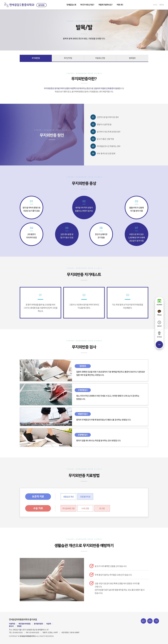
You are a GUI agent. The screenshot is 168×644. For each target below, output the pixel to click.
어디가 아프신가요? (87, 5)
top (159, 345)
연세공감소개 (71, 5)
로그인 (155, 5)
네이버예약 (159, 302)
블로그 (144, 621)
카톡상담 (159, 313)
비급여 (49, 624)
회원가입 (162, 5)
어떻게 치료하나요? (105, 5)
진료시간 (159, 324)
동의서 (11, 626)
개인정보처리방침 (24, 624)
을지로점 (41, 5)
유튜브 (150, 621)
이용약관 (12, 624)
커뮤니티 (120, 5)
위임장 (19, 626)
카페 (156, 621)
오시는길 (159, 335)
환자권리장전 (38, 624)
